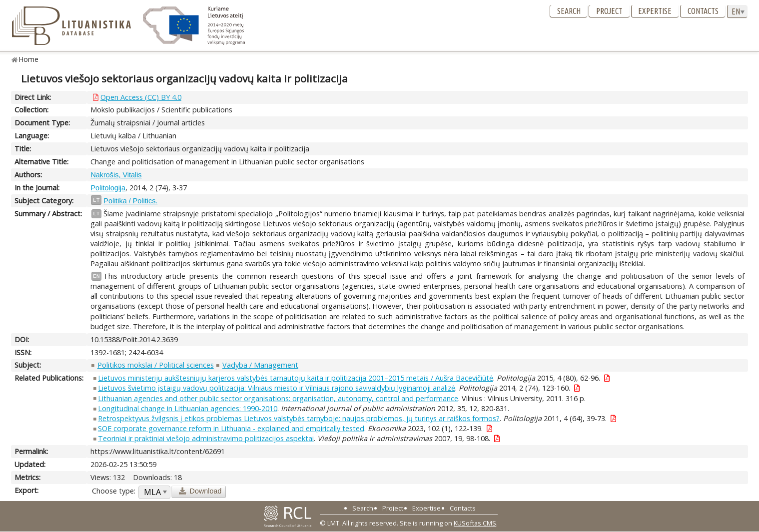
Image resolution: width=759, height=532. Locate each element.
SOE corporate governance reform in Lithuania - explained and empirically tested (231, 428)
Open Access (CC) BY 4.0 (141, 97)
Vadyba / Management (260, 365)
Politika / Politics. (130, 201)
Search (569, 11)
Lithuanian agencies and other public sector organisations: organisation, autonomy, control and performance (278, 398)
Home (29, 59)
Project (609, 11)
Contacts (703, 11)
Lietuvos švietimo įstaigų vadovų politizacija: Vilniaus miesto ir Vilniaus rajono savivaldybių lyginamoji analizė (277, 388)
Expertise (655, 11)
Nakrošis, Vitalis (116, 175)
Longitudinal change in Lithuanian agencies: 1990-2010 (188, 408)
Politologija (108, 188)
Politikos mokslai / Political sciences (156, 365)
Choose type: (114, 491)
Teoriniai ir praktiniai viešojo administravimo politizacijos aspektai (206, 438)
